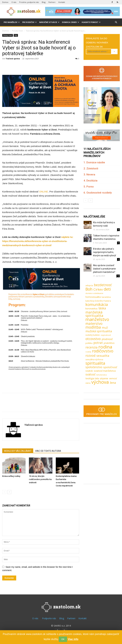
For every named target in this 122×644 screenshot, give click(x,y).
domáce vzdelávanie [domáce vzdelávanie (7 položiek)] (94, 293)
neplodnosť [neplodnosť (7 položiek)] (106, 335)
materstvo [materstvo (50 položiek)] (94, 323)
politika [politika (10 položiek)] (89, 343)
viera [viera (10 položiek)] (88, 383)
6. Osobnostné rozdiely (98, 193)
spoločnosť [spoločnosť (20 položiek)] (110, 367)
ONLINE (44, 192)
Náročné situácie (49, 22)
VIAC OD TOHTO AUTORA (48, 451)
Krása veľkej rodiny (11, 476)
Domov (5, 2)
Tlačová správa (13, 59)
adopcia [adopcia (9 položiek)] (89, 285)
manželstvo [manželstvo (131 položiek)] (97, 319)
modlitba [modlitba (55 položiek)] (93, 327)
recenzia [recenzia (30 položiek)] (91, 347)
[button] (116, 22)
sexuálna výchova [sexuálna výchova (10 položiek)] (94, 359)
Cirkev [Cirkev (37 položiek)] (98, 289)
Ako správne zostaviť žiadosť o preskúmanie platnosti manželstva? (104, 269)
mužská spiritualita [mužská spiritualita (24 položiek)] (99, 331)
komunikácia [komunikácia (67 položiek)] (97, 305)
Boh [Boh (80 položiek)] (89, 289)
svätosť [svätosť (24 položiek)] (90, 374)
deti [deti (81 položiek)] (107, 289)
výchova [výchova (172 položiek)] (100, 382)
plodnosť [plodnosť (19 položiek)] (107, 339)
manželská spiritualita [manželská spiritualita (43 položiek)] (94, 314)
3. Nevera (89, 174)
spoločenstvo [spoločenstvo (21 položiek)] (94, 367)
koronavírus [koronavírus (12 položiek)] (91, 308)
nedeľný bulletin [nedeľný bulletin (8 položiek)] (93, 335)
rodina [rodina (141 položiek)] (105, 347)
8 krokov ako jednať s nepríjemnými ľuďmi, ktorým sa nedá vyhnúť (105, 252)
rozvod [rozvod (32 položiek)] (90, 356)
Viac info (73, 639)
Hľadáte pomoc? (91, 22)
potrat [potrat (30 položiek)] (98, 343)
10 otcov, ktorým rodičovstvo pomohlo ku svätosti (40, 479)
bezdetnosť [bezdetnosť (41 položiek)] (103, 285)
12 (118, 276)
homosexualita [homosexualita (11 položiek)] (93, 297)
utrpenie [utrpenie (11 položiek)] (104, 378)
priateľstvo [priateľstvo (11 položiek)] (109, 343)
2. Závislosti (91, 168)
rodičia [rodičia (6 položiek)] (88, 352)
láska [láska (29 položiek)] (102, 308)
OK (63, 639)
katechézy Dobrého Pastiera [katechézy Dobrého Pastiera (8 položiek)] (98, 301)
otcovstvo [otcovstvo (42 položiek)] (93, 339)
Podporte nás (49, 618)
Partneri (52, 2)
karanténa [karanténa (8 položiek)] (106, 297)
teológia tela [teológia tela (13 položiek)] (92, 378)
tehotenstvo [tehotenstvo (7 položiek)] (102, 375)
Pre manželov (12, 22)
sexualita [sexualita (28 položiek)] (103, 356)
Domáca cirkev (71, 22)
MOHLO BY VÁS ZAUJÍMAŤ (18, 451)
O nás (14, 2)
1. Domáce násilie (94, 162)
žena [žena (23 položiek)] (113, 383)
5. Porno (89, 187)
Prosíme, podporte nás (29, 2)
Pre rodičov (29, 22)
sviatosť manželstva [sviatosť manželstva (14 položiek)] (105, 371)
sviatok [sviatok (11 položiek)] (89, 371)
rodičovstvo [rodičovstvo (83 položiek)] (103, 351)
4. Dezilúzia (90, 181)
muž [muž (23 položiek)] (105, 328)
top (16, 35)
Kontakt (62, 2)
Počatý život (17, 31)
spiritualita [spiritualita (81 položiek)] (95, 363)
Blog (44, 2)
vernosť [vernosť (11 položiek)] (113, 378)
